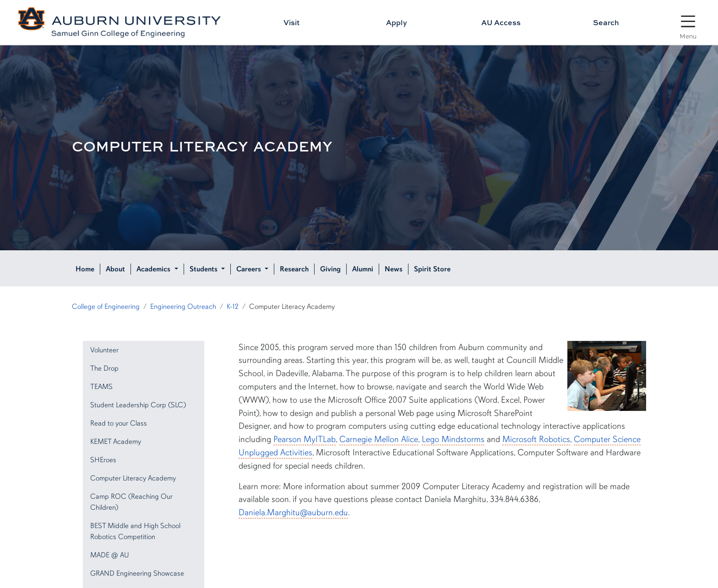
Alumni (363, 269)
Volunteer (104, 350)
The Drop (104, 368)
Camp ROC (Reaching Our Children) (131, 502)
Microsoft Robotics (536, 439)
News (394, 269)
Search (606, 22)
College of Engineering (106, 307)
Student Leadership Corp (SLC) (138, 405)
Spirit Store (432, 269)
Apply (397, 22)
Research (294, 269)
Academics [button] (154, 269)
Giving (330, 269)
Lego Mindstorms (453, 439)
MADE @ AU (110, 555)
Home (85, 269)
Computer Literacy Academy (133, 478)
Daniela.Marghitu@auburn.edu (293, 512)
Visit (291, 22)
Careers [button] (250, 269)
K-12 (233, 307)
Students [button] (204, 269)
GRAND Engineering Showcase (137, 573)
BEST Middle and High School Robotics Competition (135, 531)
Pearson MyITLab (305, 439)
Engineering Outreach (183, 307)
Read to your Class (119, 423)
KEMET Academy (116, 442)
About (115, 269)
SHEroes (103, 460)
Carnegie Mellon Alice (379, 439)
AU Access (501, 22)
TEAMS (101, 387)
